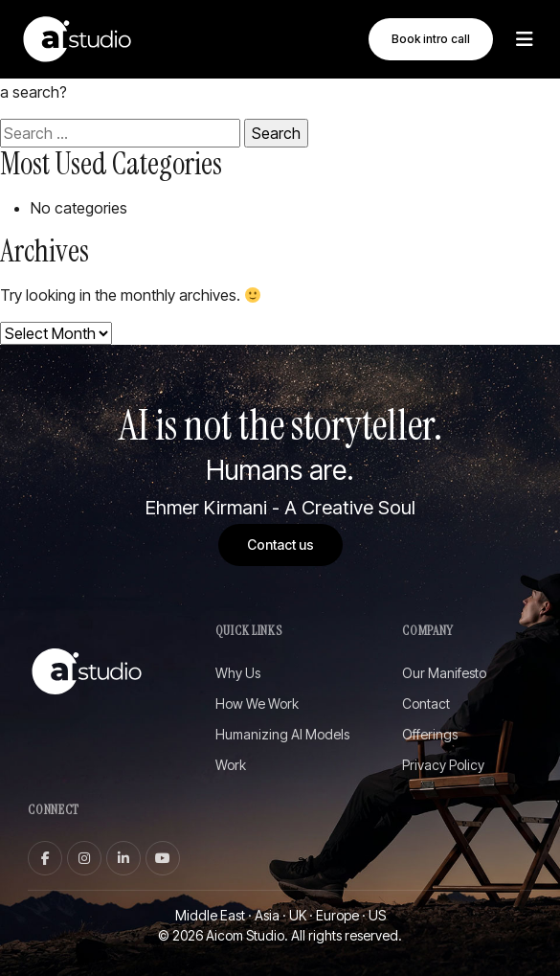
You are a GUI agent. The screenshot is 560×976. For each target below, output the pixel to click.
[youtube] (163, 858)
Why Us (238, 674)
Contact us (280, 545)
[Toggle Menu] (525, 39)
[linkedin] (123, 858)
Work (231, 766)
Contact (426, 704)
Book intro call (431, 39)
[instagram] (84, 858)
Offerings (430, 735)
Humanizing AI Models (282, 735)
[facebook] (45, 858)
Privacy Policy (443, 766)
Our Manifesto (444, 674)
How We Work (257, 704)
